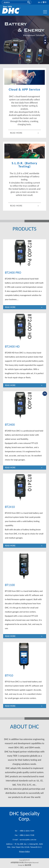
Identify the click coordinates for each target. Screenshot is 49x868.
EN (39, 2)
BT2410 (10, 507)
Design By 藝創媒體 (24, 865)
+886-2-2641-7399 (27, 831)
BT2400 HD (12, 346)
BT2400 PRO (13, 273)
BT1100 (10, 585)
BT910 (9, 675)
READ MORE (16, 133)
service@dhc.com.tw (28, 840)
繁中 (45, 2)
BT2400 (10, 425)
